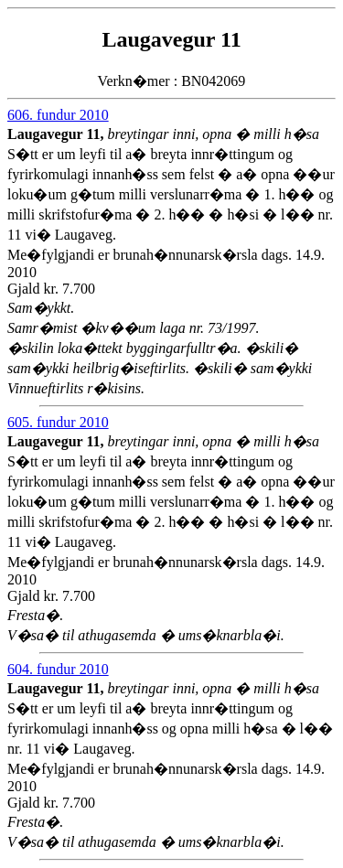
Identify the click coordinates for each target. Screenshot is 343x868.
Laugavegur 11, (58, 134)
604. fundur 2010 (58, 669)
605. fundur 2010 (58, 422)
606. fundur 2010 (58, 115)
